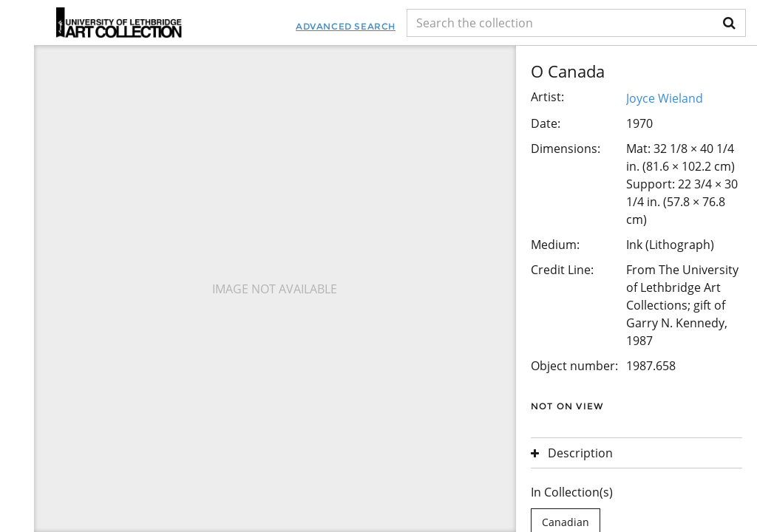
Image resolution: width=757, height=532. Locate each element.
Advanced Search (346, 26)
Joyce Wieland (665, 98)
